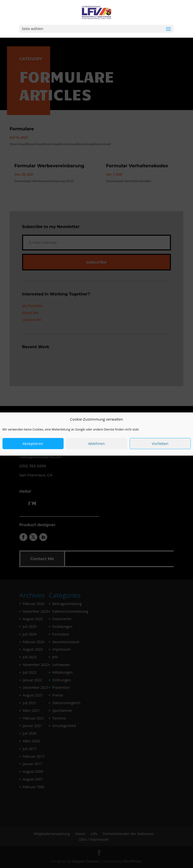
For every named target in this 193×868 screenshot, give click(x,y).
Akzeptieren (33, 445)
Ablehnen (96, 445)
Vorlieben (160, 445)
